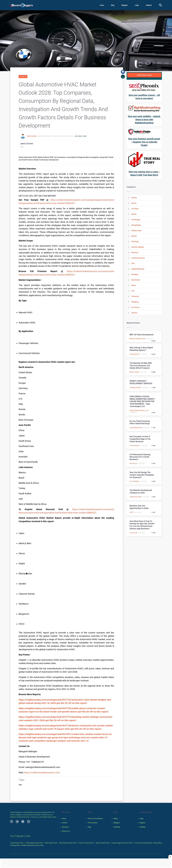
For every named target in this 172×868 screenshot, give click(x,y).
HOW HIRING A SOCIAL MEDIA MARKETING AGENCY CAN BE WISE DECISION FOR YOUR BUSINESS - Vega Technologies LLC (142, 401)
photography (136, 225)
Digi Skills (133, 463)
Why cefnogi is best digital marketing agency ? (141, 349)
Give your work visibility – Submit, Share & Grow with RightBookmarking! (144, 120)
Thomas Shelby (135, 388)
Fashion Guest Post (86, 843)
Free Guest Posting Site (144, 843)
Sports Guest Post (102, 843)
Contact (65, 823)
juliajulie (133, 533)
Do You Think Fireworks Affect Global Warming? (140, 422)
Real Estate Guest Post (68, 843)
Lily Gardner (134, 481)
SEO (133, 263)
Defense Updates (138, 247)
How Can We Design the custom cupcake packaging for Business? (142, 475)
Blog (113, 5)
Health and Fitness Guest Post (32, 845)
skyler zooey (135, 354)
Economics (136, 307)
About (64, 818)
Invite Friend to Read (144, 75)
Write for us (66, 831)
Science (134, 313)
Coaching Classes (138, 258)
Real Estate (136, 280)
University (135, 296)
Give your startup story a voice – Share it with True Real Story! (144, 173)
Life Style (135, 209)
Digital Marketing (138, 269)
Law (133, 291)
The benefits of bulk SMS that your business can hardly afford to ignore (141, 366)
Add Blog (117, 827)
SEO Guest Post (51, 843)
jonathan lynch (136, 428)
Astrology (135, 242)
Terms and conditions (95, 818)
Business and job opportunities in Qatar (139, 507)
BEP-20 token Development (142, 335)
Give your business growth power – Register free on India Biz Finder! (144, 142)
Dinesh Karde (32, 136)
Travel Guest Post (17, 843)
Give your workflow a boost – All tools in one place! (144, 97)
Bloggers (125, 5)
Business (23, 76)
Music (134, 285)
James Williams (135, 497)
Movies (134, 236)
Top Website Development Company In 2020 (141, 491)
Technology (136, 220)
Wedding (135, 274)
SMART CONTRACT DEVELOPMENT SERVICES (141, 382)
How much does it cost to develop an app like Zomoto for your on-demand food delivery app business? (142, 525)
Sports (134, 203)
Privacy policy (93, 823)
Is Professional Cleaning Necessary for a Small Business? (140, 457)
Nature (134, 214)
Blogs (116, 818)
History (134, 198)
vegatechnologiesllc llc (139, 410)
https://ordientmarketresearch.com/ (42, 773)
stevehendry (134, 446)
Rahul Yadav (134, 372)
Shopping (135, 302)
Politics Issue (136, 231)
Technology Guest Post (34, 843)
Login (137, 5)
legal (89, 827)
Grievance (65, 827)
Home (102, 5)
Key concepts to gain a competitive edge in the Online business (140, 439)
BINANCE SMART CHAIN (137, 339)
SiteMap (142, 827)
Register (149, 5)
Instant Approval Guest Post (122, 843)
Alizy (132, 512)
